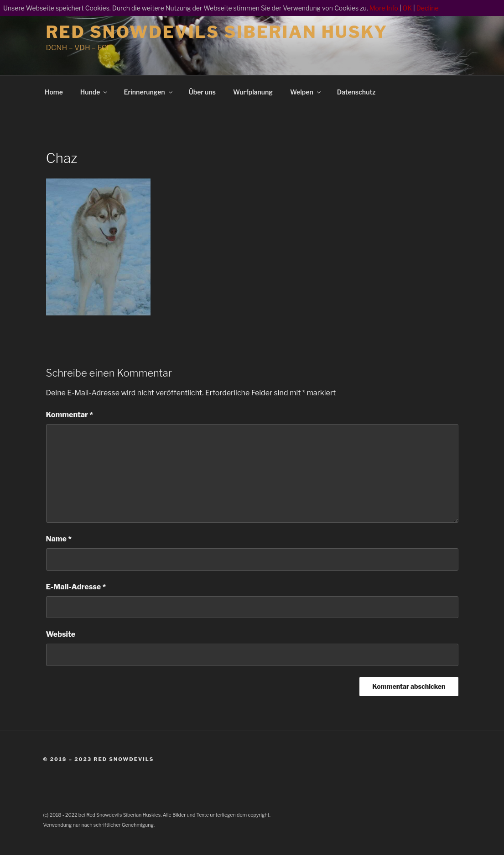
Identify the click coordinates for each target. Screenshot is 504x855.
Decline (428, 8)
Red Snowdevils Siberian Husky (217, 32)
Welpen (306, 92)
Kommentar (70, 415)
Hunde (95, 92)
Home (54, 92)
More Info (384, 8)
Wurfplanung (253, 92)
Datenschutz (356, 92)
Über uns (202, 92)
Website (61, 634)
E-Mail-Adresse (76, 587)
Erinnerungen (148, 92)
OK (408, 8)
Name (59, 539)
